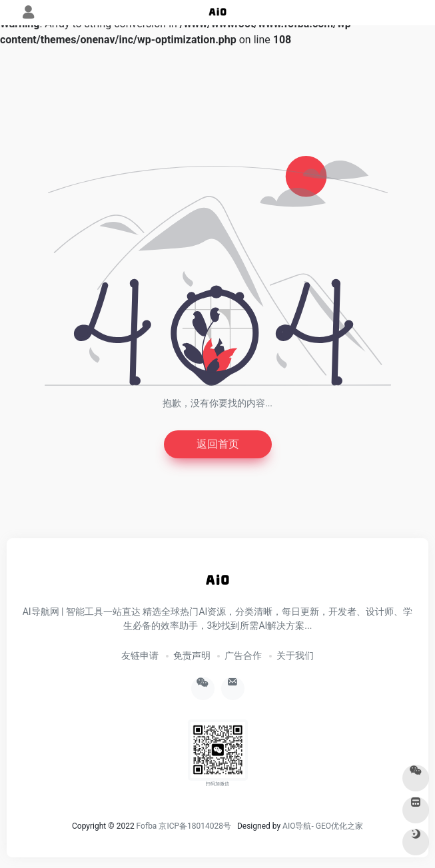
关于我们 (295, 655)
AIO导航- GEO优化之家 (323, 826)
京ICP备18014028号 (195, 826)
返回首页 (218, 444)
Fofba (147, 826)
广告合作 (243, 655)
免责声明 (192, 655)
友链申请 (140, 655)
